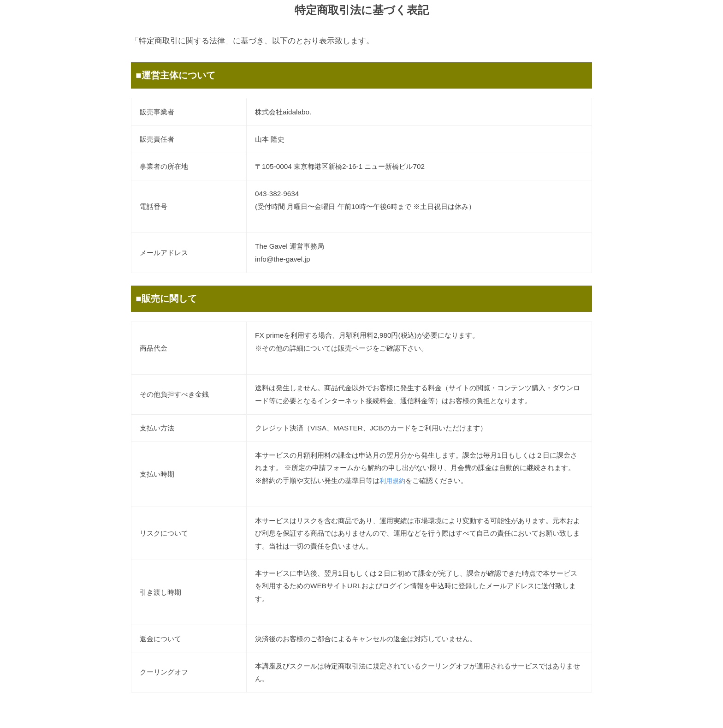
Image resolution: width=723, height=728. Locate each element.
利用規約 (393, 480)
